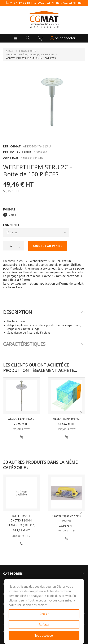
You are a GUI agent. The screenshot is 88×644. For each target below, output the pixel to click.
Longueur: (12, 225)
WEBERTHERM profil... (67, 419)
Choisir (44, 614)
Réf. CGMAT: (12, 146)
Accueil (10, 51)
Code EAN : (12, 158)
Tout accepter (44, 635)
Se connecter (63, 38)
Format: (10, 209)
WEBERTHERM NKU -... (22, 419)
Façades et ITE (28, 51)
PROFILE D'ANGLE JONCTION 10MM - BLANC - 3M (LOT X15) (21, 520)
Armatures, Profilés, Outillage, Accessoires (30, 54)
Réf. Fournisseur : (18, 152)
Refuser (44, 625)
